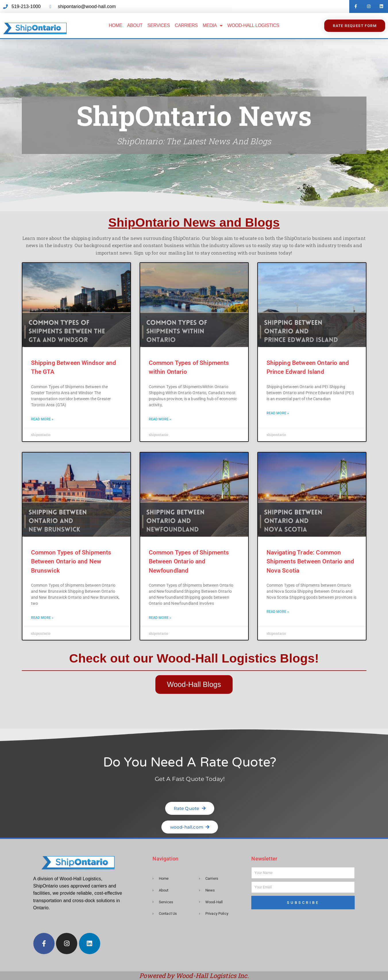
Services (159, 25)
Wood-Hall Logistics (253, 25)
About (135, 25)
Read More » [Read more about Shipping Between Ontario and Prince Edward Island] (278, 413)
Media (213, 26)
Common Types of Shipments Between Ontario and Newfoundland (189, 562)
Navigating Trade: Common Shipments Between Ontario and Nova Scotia (310, 562)
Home (116, 25)
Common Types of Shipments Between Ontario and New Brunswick (71, 562)
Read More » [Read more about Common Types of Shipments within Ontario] (160, 419)
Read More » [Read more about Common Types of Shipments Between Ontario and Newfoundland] (160, 618)
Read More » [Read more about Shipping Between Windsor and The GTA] (42, 419)
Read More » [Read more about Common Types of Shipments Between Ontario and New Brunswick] (42, 618)
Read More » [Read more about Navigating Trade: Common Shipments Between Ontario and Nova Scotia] (278, 612)
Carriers (186, 25)
